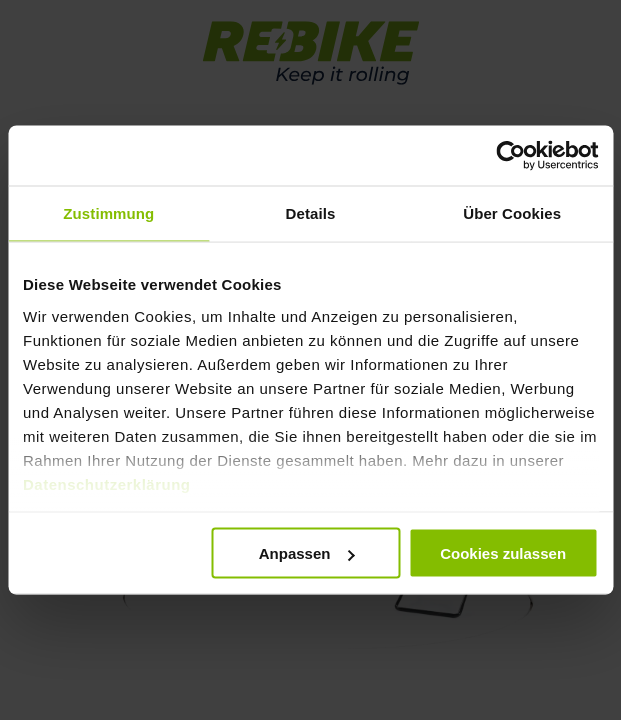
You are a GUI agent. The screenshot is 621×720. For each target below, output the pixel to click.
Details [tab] (311, 213)
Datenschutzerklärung (107, 483)
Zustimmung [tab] (108, 213)
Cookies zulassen (503, 553)
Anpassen (307, 553)
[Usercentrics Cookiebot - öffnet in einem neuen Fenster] (510, 156)
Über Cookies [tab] (512, 213)
